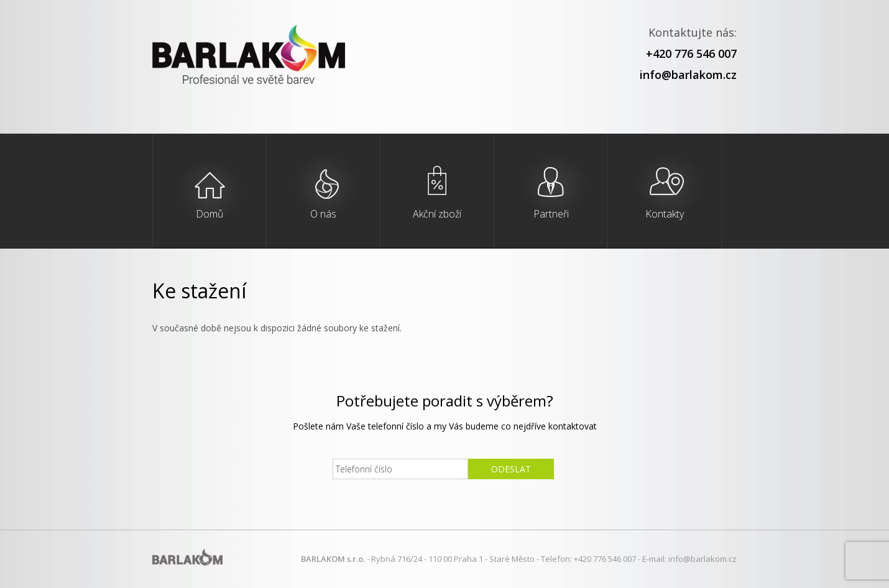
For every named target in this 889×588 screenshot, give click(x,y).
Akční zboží (437, 214)
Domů (210, 214)
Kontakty (665, 214)
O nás (323, 214)
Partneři (551, 214)
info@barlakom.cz (688, 75)
